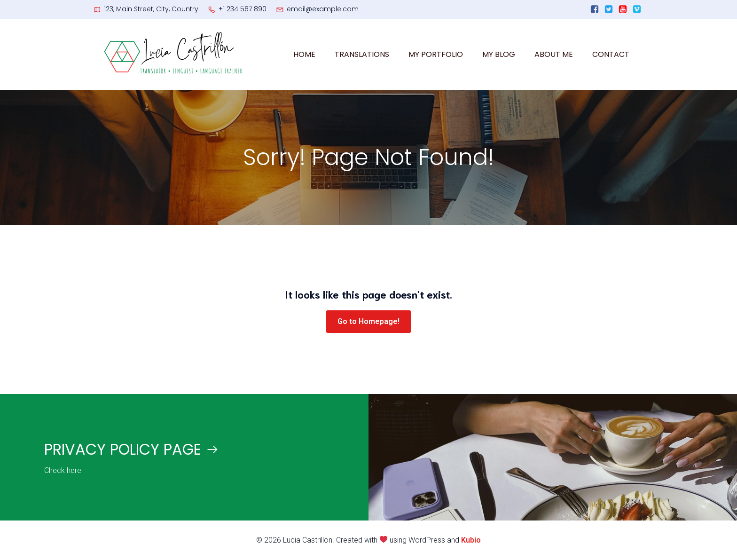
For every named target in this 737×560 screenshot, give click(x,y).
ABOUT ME (554, 54)
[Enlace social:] (595, 9)
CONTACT (611, 54)
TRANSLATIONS (362, 54)
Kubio (471, 540)
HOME (304, 54)
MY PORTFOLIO (436, 54)
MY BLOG (499, 54)
